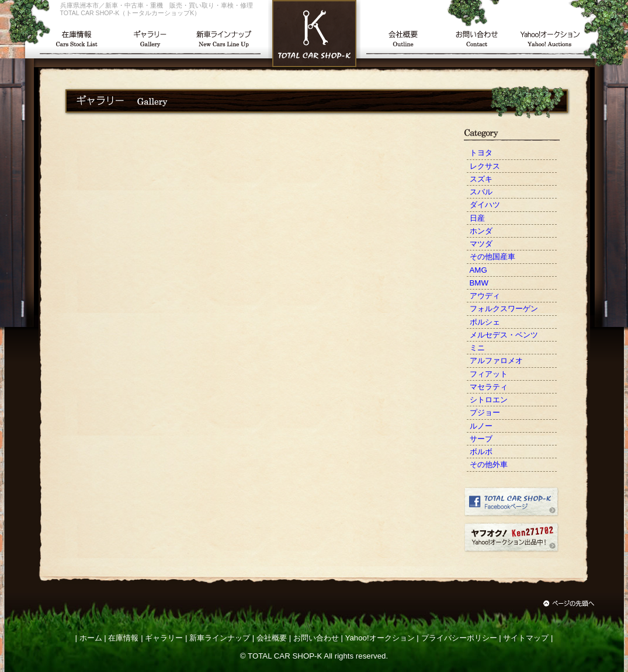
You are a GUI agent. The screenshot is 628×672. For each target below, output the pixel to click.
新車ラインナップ (220, 638)
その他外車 (489, 464)
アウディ (485, 296)
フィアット (489, 374)
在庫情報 (123, 638)
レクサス (485, 166)
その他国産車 (492, 257)
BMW (479, 283)
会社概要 (272, 638)
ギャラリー (164, 638)
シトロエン (489, 400)
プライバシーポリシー (459, 638)
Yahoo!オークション (380, 638)
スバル (481, 192)
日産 (477, 218)
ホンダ (481, 231)
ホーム (91, 638)
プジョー (485, 412)
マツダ (481, 244)
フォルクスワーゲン (504, 309)
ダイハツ (485, 205)
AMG (478, 270)
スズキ (481, 179)
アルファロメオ (496, 361)
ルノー (481, 426)
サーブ (481, 439)
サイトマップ (526, 638)
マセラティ (489, 387)
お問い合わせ (316, 638)
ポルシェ (485, 322)
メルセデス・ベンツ (504, 335)
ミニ (477, 348)
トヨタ (481, 153)
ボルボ (481, 452)
